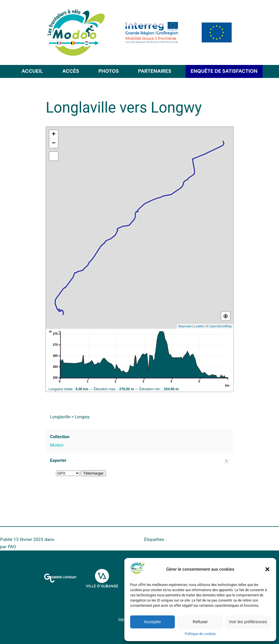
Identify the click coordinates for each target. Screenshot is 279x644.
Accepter (152, 622)
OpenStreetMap (221, 326)
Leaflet (199, 326)
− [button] (54, 143)
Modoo (57, 445)
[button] (267, 569)
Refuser (200, 622)
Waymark (185, 326)
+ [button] (54, 135)
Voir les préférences (248, 622)
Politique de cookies (200, 634)
